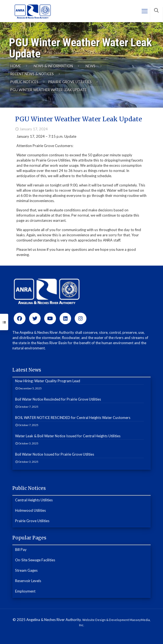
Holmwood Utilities (30, 510)
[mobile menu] (145, 11)
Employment (25, 591)
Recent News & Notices (32, 74)
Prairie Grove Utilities (70, 82)
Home (16, 66)
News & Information (53, 66)
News (91, 66)
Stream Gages (26, 570)
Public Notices (24, 82)
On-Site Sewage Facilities (35, 560)
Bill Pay (21, 550)
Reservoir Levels (28, 581)
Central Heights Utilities (34, 500)
